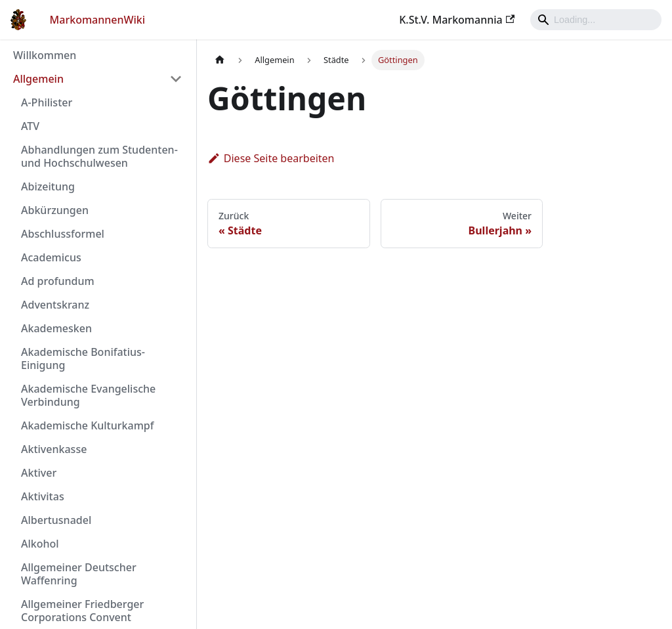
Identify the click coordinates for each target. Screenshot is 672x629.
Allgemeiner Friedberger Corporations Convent (82, 611)
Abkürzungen (55, 210)
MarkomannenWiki (98, 20)
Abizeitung (48, 186)
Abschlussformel (63, 234)
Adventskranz (55, 305)
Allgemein (38, 79)
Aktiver (39, 473)
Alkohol (40, 544)
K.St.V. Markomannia (457, 20)
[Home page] (220, 60)
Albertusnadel (56, 520)
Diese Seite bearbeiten (271, 158)
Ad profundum (58, 281)
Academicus (51, 257)
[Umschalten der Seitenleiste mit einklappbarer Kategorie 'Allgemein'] (176, 79)
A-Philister (47, 102)
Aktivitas (43, 496)
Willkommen (45, 55)
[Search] (596, 20)
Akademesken (56, 328)
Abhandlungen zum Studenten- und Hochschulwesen (99, 156)
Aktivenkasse (54, 449)
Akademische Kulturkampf (87, 425)
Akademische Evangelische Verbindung (88, 395)
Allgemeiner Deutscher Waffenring (79, 574)
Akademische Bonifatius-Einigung (83, 358)
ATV (30, 126)
